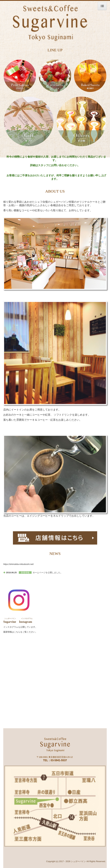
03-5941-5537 (59, 760)
